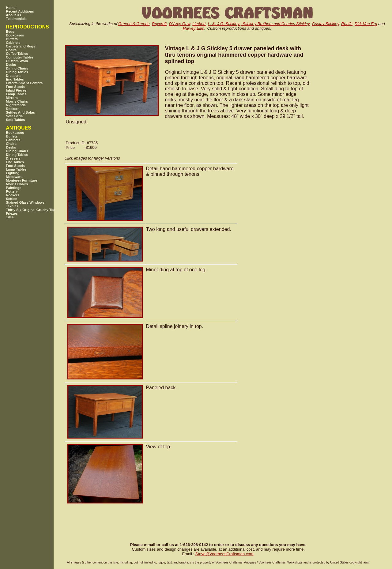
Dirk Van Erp (366, 24)
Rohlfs (347, 24)
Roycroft (159, 24)
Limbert (199, 24)
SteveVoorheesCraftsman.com (224, 554)
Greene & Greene (134, 24)
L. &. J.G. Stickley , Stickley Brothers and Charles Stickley (259, 24)
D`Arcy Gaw (180, 24)
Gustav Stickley (325, 24)
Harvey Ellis (193, 28)
